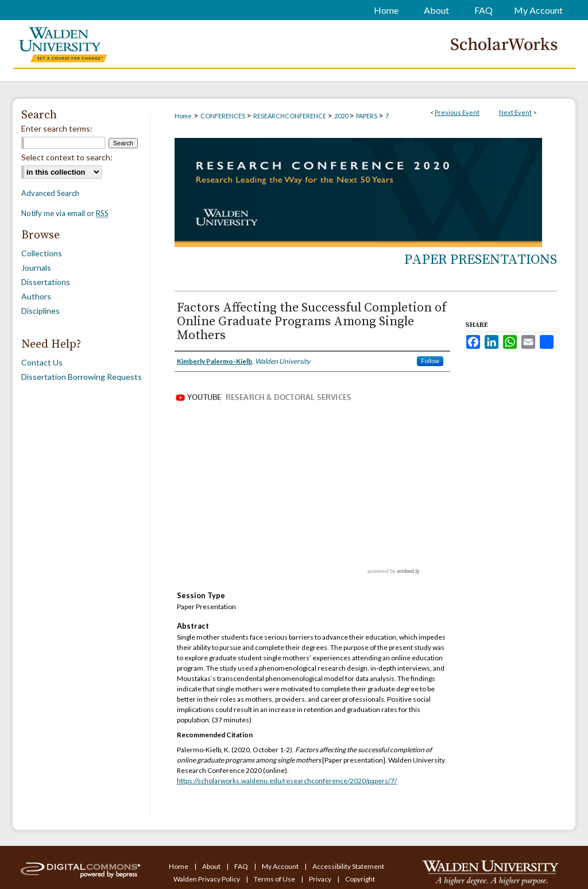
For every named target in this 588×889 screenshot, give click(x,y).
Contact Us (42, 362)
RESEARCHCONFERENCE (290, 116)
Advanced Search (50, 193)
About (212, 866)
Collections (42, 253)
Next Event (515, 112)
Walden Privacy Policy (207, 879)
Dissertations (46, 282)
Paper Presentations (481, 260)
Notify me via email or (65, 213)
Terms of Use (275, 879)
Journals (36, 268)
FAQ (242, 866)
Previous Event (457, 112)
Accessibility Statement (348, 866)
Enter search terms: (57, 128)
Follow (430, 361)
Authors (36, 296)
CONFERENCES (223, 116)
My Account (281, 866)
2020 (342, 116)
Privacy (321, 879)
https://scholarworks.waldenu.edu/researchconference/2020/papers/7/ (287, 781)
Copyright (360, 879)
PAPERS (367, 116)
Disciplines (40, 311)
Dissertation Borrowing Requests (82, 377)
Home (183, 116)
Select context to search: (67, 157)
